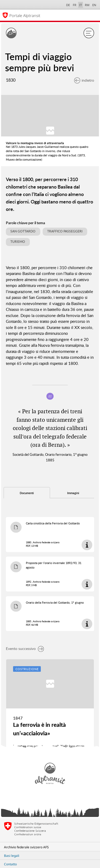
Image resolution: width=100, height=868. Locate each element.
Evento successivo (25, 648)
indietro (84, 80)
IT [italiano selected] (81, 5)
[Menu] (89, 33)
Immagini (73, 493)
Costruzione (27, 669)
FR (75, 5)
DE (68, 5)
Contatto (10, 864)
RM (87, 5)
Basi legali (12, 856)
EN (94, 5)
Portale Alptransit (25, 15)
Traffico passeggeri (65, 231)
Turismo (18, 242)
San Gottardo (23, 231)
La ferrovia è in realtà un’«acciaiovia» (39, 729)
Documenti (27, 493)
